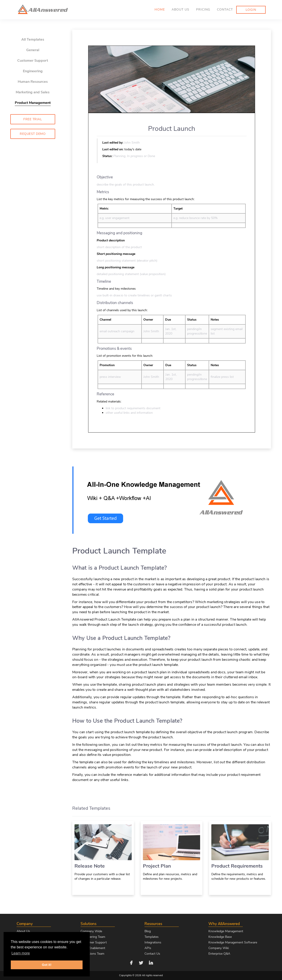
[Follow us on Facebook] (131, 963)
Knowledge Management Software (233, 942)
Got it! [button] (47, 965)
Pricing (203, 10)
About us (180, 10)
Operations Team (92, 954)
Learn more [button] (21, 953)
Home (160, 10)
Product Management (33, 103)
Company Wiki (219, 948)
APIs (148, 948)
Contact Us (152, 954)
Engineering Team (93, 937)
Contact (225, 10)
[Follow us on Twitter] (141, 963)
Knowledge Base (220, 937)
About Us (23, 931)
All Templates (33, 39)
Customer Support (33, 61)
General (33, 50)
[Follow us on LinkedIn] (151, 963)
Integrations (153, 942)
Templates (152, 937)
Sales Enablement (93, 948)
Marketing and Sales (33, 92)
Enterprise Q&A (219, 954)
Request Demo (33, 134)
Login (251, 10)
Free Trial (33, 119)
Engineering (33, 71)
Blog (148, 931)
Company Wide (91, 931)
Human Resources (33, 82)
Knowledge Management (226, 931)
